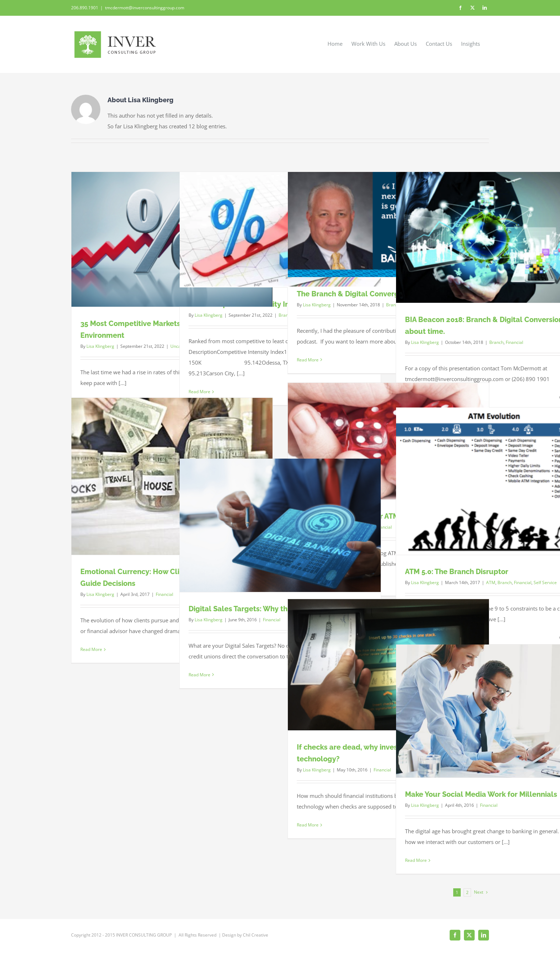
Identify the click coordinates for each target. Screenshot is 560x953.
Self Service (545, 582)
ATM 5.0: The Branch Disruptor (457, 572)
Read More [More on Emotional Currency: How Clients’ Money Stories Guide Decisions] (91, 649)
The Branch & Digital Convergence (356, 294)
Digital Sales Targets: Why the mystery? (257, 609)
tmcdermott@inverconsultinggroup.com (145, 8)
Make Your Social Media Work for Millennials (481, 794)
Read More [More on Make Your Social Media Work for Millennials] (416, 860)
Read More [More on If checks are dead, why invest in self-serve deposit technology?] (308, 825)
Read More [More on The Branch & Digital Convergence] (308, 360)
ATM (491, 582)
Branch (496, 342)
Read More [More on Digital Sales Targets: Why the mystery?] (199, 675)
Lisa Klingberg (100, 346)
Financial (514, 342)
